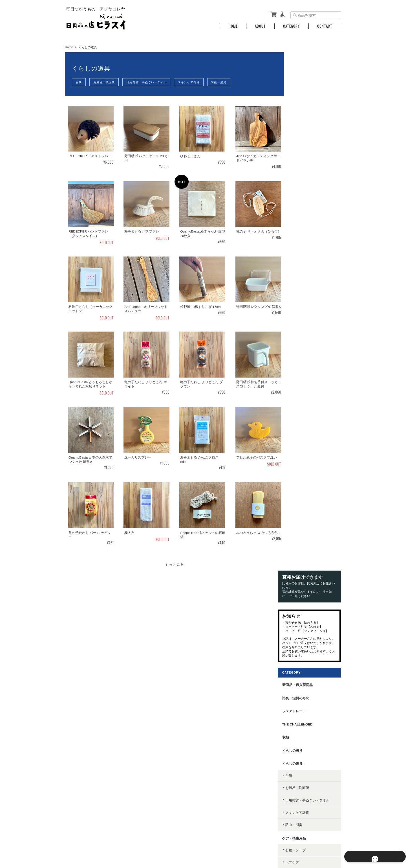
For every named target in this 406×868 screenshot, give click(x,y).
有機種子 (296, 590)
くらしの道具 (300, 242)
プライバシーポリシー (279, 839)
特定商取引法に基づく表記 (310, 761)
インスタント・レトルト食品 (315, 576)
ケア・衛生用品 (301, 317)
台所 (80, 82)
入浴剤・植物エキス (308, 378)
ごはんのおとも (304, 564)
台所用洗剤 (301, 428)
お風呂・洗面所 (106, 82)
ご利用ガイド (300, 748)
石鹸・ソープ (303, 329)
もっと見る (174, 565)
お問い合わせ (300, 774)
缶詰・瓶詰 (301, 539)
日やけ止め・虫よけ (308, 390)
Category (292, 26)
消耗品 (298, 452)
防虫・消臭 (225, 82)
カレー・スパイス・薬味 (311, 490)
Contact (325, 26)
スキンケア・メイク (308, 353)
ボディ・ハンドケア (308, 366)
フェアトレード (301, 189)
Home (233, 26)
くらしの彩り (300, 229)
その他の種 (301, 626)
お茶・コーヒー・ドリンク (313, 502)
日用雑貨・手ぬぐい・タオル (150, 82)
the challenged (305, 203)
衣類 (293, 216)
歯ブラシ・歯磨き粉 (308, 402)
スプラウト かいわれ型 (310, 601)
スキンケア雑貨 (194, 82)
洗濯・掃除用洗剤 (306, 440)
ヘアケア (299, 341)
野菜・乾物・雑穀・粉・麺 (313, 527)
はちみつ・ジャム (306, 515)
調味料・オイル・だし (310, 478)
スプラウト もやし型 (308, 614)
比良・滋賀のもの (303, 176)
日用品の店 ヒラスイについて (233, 839)
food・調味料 (301, 466)
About (260, 26)
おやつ (298, 552)
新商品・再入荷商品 (305, 163)
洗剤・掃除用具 (301, 416)
